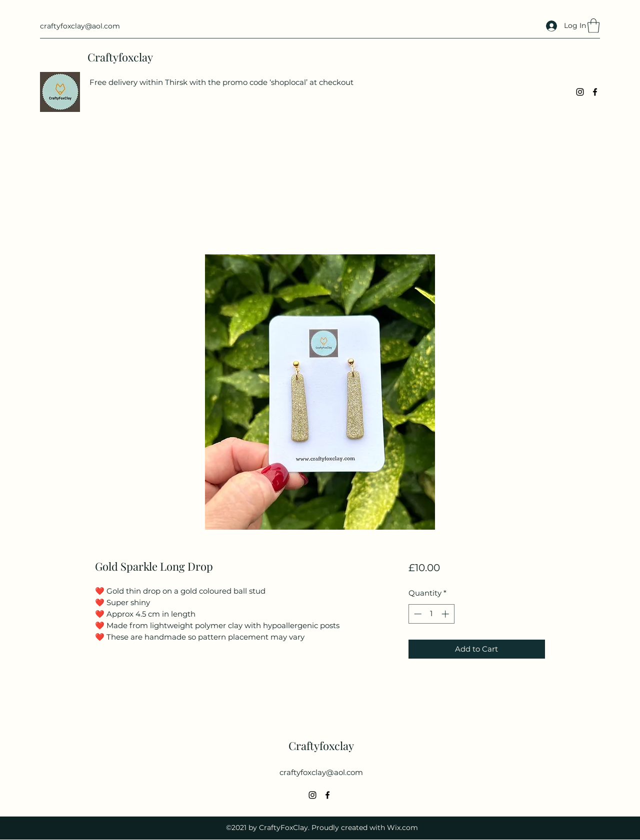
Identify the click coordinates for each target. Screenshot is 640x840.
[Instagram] (580, 92)
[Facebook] (595, 92)
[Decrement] (417, 614)
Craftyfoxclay (120, 57)
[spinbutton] (431, 614)
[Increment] (446, 614)
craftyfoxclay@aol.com (80, 26)
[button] (593, 26)
